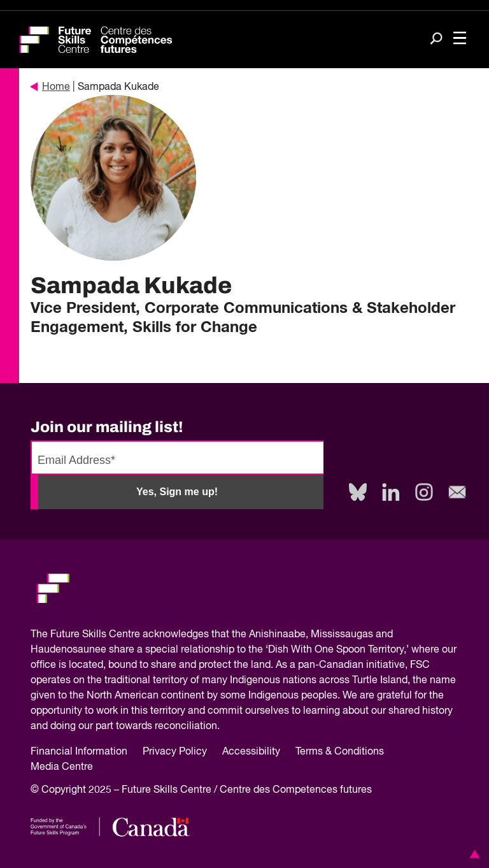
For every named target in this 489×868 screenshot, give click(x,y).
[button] (472, 854)
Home (50, 87)
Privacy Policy (175, 752)
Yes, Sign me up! (177, 492)
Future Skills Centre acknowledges (130, 635)
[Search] (436, 40)
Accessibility (251, 752)
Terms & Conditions (340, 752)
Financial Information (79, 752)
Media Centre (62, 767)
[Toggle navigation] (460, 40)
